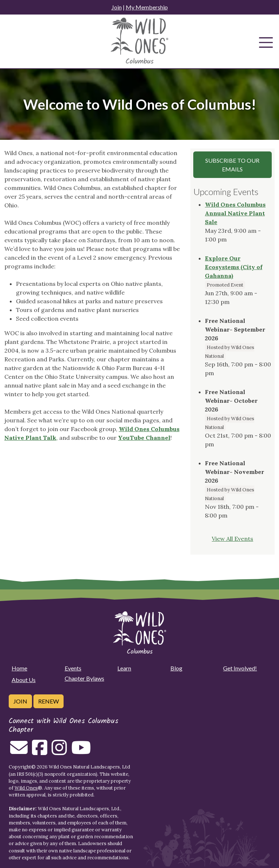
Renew (48, 701)
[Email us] (19, 752)
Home (19, 668)
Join (117, 7)
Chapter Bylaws (84, 678)
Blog (176, 668)
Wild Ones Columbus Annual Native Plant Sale (235, 213)
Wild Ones (26, 788)
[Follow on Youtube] (81, 752)
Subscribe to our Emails (232, 165)
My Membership (147, 7)
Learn (124, 668)
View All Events (232, 539)
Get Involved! (240, 668)
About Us (24, 680)
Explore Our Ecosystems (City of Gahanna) (234, 267)
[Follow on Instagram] (59, 752)
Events (73, 668)
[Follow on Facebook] (40, 752)
